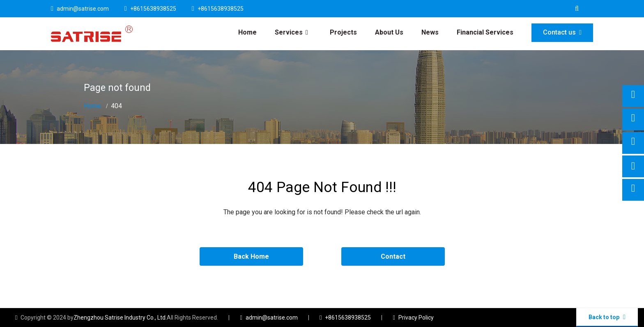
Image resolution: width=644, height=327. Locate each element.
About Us (389, 32)
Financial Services (485, 32)
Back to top (607, 317)
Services (289, 32)
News (430, 32)
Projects (343, 32)
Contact (393, 256)
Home (247, 32)
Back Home (251, 256)
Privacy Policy (416, 318)
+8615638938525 (153, 9)
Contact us (562, 32)
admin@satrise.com (83, 9)
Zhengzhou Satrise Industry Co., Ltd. (120, 318)
